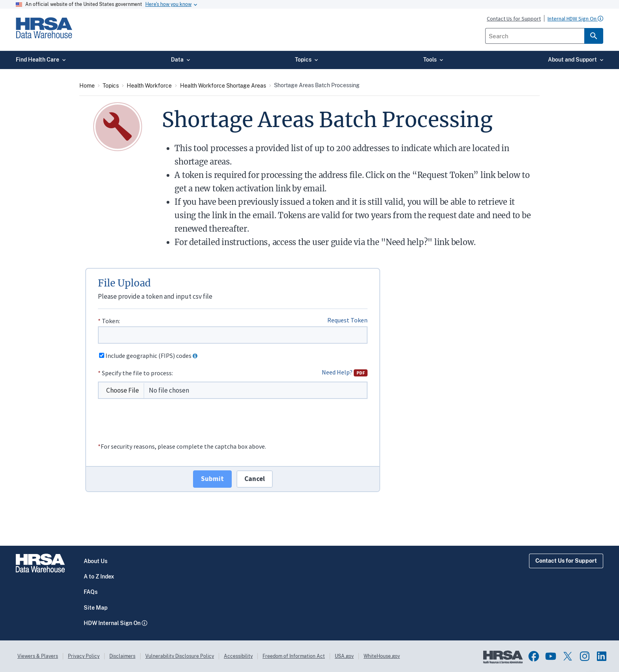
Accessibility (238, 656)
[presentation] (158, 426)
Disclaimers (122, 656)
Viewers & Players (38, 656)
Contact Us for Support (566, 561)
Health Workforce (149, 86)
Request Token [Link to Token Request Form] (347, 320)
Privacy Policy (84, 656)
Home (87, 86)
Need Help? (345, 372)
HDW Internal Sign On (112, 623)
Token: (111, 321)
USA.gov (344, 656)
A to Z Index (99, 577)
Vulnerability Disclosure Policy (180, 656)
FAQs (91, 592)
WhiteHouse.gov (382, 656)
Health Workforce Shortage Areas (223, 86)
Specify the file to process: (137, 373)
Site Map (96, 608)
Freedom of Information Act (294, 656)
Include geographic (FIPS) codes (148, 356)
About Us (96, 561)
